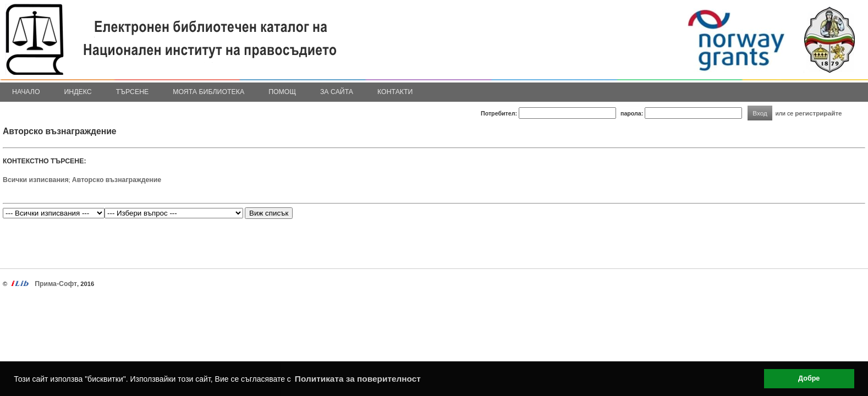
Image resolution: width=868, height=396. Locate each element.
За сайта (337, 92)
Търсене (133, 92)
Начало (26, 92)
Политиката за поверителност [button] (358, 379)
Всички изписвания (36, 180)
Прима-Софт (56, 284)
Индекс (78, 92)
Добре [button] (809, 378)
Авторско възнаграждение (117, 180)
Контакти (395, 92)
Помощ (282, 92)
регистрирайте (818, 113)
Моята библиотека (208, 92)
